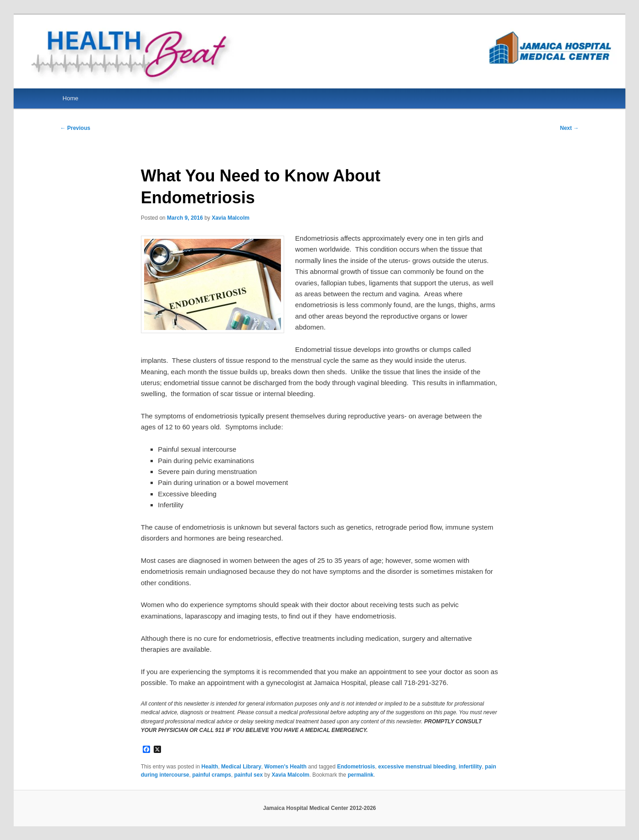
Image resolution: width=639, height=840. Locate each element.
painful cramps (211, 775)
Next (569, 128)
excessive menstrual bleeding (417, 767)
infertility (470, 767)
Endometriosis (356, 767)
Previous (75, 128)
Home (70, 98)
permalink (361, 775)
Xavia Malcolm (231, 218)
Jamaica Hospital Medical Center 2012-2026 (319, 808)
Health (210, 767)
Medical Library (241, 767)
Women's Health (286, 767)
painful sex (248, 775)
